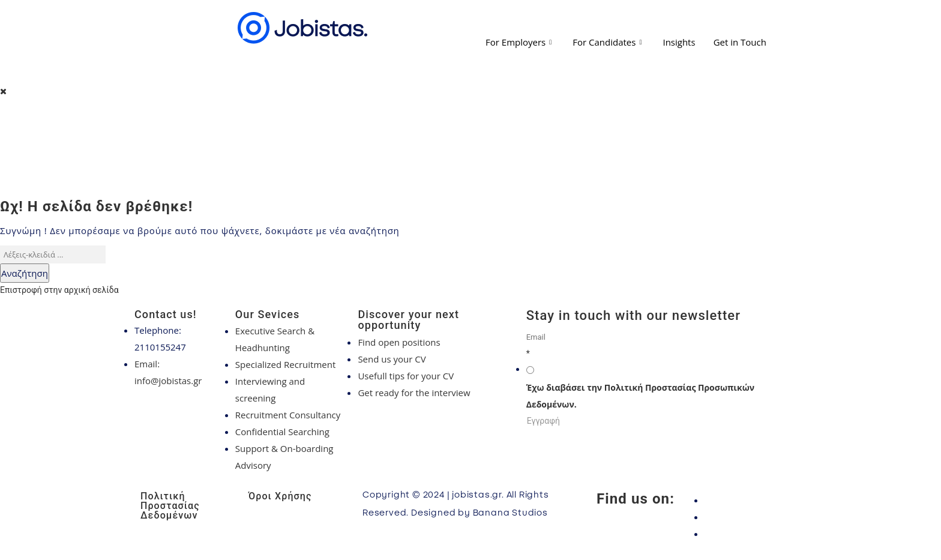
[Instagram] (753, 517)
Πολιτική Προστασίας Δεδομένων (170, 506)
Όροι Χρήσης (280, 496)
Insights (679, 42)
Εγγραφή (543, 421)
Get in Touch (740, 42)
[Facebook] (753, 500)
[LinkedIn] (753, 534)
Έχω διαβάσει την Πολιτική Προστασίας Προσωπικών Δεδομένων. (640, 396)
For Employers (520, 42)
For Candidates (609, 42)
